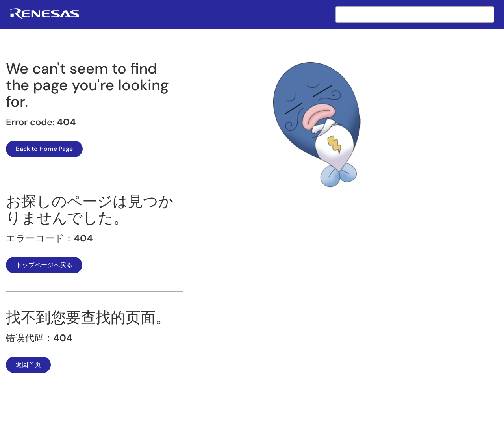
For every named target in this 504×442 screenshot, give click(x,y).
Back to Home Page (44, 149)
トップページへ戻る (44, 265)
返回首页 (28, 365)
